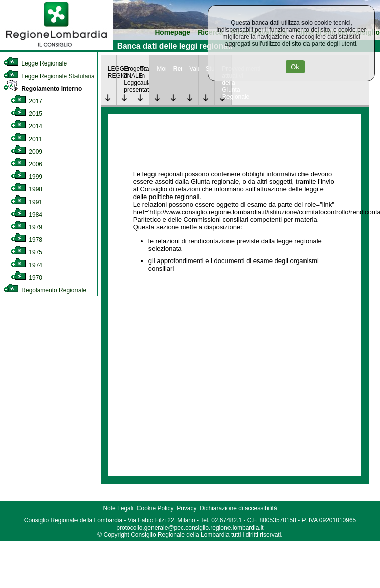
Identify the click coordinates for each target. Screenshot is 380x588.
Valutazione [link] (194, 69)
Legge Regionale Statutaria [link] (49, 76)
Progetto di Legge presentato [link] (128, 79)
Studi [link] (210, 69)
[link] (56, 48)
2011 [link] (26, 139)
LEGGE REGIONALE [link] (112, 72)
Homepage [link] (172, 32)
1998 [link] (26, 189)
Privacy (186, 508)
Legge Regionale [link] (35, 63)
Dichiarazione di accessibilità (238, 508)
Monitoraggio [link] (161, 69)
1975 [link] (26, 252)
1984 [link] (26, 215)
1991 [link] (26, 202)
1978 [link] (26, 240)
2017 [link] (26, 101)
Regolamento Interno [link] (42, 89)
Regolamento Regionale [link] (45, 290)
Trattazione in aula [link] (145, 76)
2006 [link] (26, 164)
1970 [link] (26, 278)
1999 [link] (26, 177)
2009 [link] (26, 152)
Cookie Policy (155, 508)
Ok (295, 67)
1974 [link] (26, 265)
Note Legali (118, 508)
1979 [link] (26, 227)
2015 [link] (26, 114)
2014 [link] (26, 126)
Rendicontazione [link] (178, 69)
